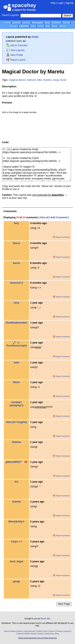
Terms (52, 631)
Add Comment (59, 217)
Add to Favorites (17, 45)
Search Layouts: (11, 15)
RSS (45, 631)
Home (7, 23)
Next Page (64, 604)
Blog (47, 23)
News (13, 631)
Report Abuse (30, 634)
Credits (39, 631)
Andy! (35, 37)
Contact (19, 634)
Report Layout (16, 60)
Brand (31, 631)
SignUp (69, 3)
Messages (37, 23)
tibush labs (46, 619)
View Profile (15, 55)
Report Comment (61, 237)
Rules (20, 631)
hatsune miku (34, 80)
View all (44, 217)
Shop (54, 26)
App (47, 26)
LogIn (61, 3)
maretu (47, 80)
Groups (13, 26)
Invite (40, 26)
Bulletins (56, 23)
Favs (33, 26)
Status (41, 634)
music (63, 80)
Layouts (24, 26)
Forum (66, 23)
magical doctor (17, 80)
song (56, 80)
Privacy (59, 631)
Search (68, 16)
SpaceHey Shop (52, 634)
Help (53, 3)
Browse (16, 23)
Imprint (67, 631)
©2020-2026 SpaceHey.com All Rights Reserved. (37, 638)
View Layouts (15, 50)
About (62, 26)
